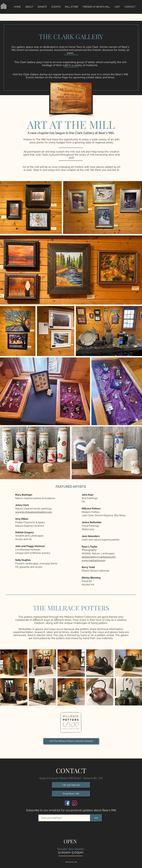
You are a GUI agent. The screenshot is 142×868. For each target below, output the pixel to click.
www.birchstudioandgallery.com (34, 512)
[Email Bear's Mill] (71, 794)
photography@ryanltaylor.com (99, 557)
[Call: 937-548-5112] (71, 785)
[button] (56, 7)
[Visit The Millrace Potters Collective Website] (71, 741)
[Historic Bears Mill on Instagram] (75, 803)
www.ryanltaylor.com (94, 560)
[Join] (96, 818)
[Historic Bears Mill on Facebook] (67, 803)
